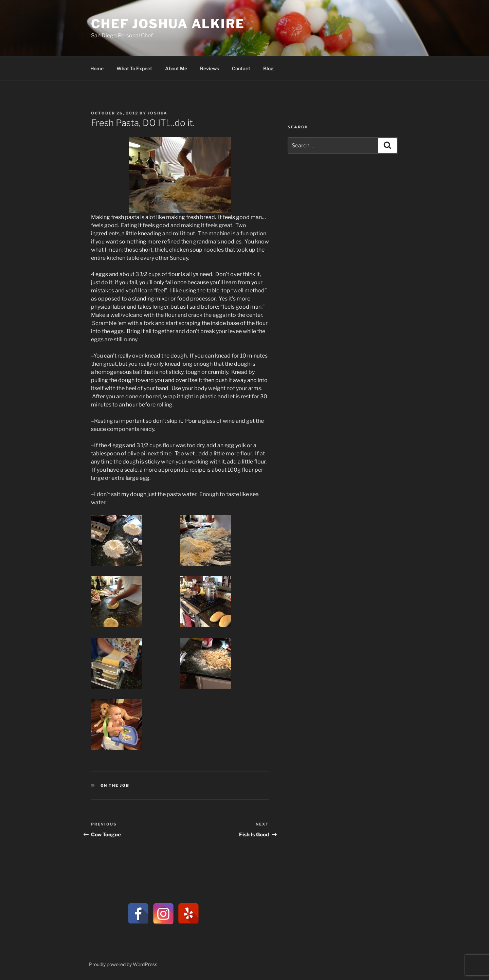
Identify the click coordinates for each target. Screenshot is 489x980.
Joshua (158, 113)
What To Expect (134, 68)
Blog (268, 68)
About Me (176, 68)
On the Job (115, 785)
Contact (241, 68)
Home (97, 68)
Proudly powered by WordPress (123, 964)
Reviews (210, 68)
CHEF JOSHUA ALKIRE (168, 24)
